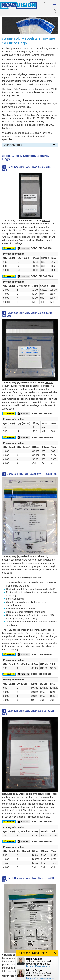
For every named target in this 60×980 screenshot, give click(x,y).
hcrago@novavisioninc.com (40, 978)
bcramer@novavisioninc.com (41, 966)
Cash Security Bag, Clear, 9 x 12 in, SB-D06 (32, 474)
